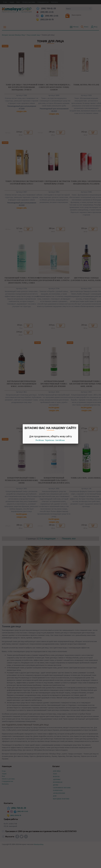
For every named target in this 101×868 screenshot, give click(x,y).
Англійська (60, 440)
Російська (40, 440)
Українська (50, 440)
